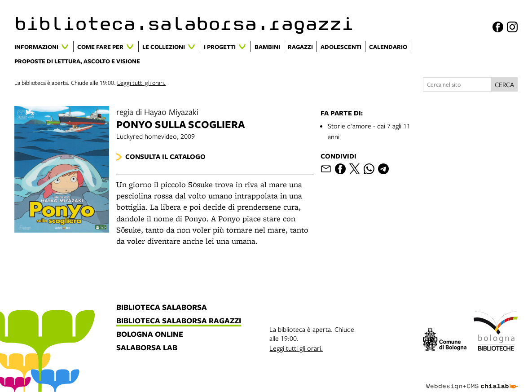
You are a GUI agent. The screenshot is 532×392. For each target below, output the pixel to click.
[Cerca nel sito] (457, 84)
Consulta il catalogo (165, 156)
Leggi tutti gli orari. (141, 83)
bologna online (150, 335)
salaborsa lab (147, 348)
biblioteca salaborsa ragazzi (179, 321)
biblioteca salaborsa (162, 308)
